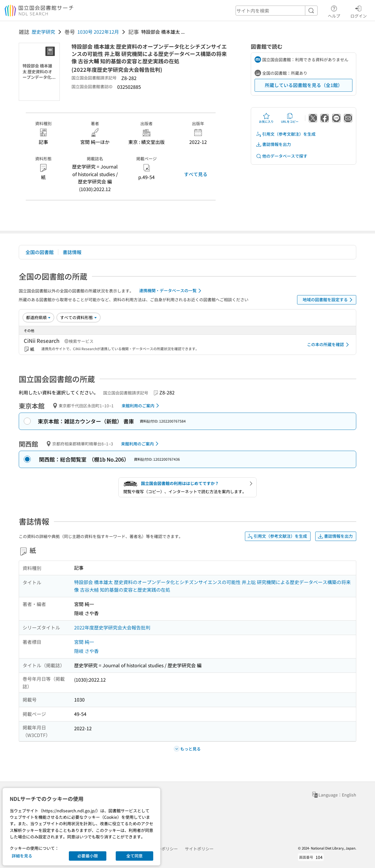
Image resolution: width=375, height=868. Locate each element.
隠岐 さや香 (86, 651)
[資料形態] (79, 317)
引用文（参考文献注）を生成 (286, 134)
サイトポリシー (199, 849)
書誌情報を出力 (273, 144)
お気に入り (266, 118)
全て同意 (134, 856)
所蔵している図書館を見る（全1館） (304, 85)
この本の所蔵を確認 (329, 345)
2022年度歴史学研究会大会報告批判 (112, 627)
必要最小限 (88, 856)
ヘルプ (334, 11)
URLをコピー (290, 118)
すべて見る (196, 174)
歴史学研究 (43, 32)
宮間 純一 (84, 642)
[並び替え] (38, 317)
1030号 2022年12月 (98, 32)
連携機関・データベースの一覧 (171, 291)
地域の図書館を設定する (329, 300)
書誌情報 (72, 252)
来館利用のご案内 (141, 406)
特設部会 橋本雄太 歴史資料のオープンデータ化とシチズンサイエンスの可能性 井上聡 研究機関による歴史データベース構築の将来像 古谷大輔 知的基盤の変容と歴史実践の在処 (212, 586)
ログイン (359, 11)
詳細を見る (22, 856)
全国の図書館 (40, 252)
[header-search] (277, 11)
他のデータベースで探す (282, 156)
